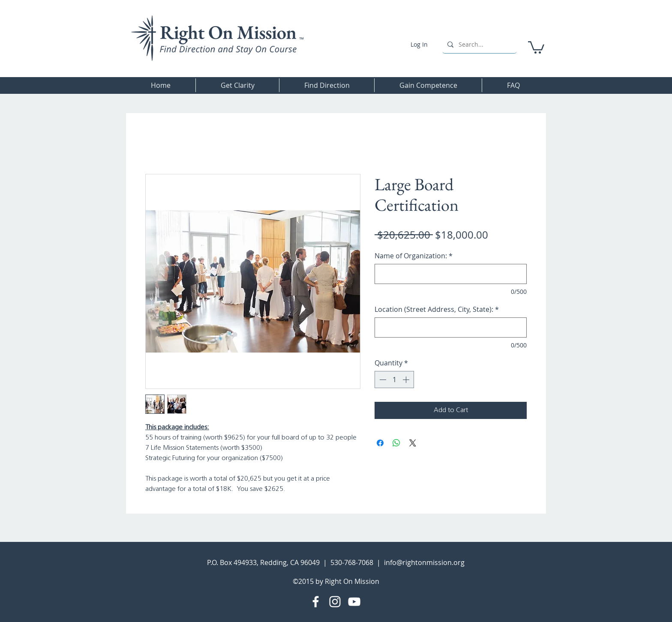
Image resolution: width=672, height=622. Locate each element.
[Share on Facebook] (380, 443)
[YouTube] (354, 602)
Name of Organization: (414, 256)
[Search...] (479, 44)
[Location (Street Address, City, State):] (451, 327)
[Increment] (407, 380)
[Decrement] (382, 380)
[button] (536, 47)
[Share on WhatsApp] (396, 443)
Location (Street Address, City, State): (437, 309)
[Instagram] (335, 602)
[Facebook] (316, 602)
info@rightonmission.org (424, 562)
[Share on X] (413, 443)
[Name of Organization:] (451, 274)
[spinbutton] (394, 380)
